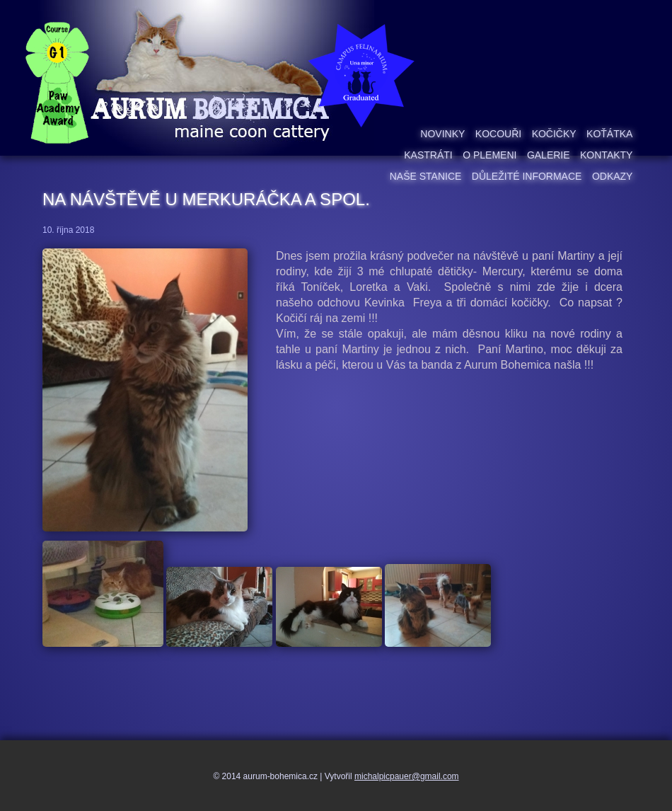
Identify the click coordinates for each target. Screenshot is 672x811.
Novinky (442, 134)
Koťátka (609, 134)
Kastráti (428, 155)
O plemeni (489, 155)
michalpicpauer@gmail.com (407, 776)
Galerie (549, 155)
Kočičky (554, 134)
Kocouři (498, 134)
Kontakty (606, 155)
